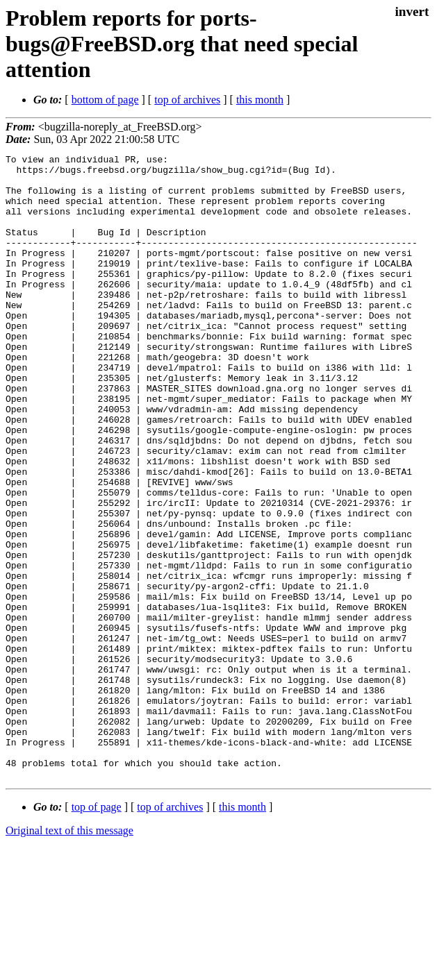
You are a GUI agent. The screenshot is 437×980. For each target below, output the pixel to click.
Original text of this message (69, 955)
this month (260, 100)
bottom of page (105, 100)
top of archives (187, 100)
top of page (97, 932)
